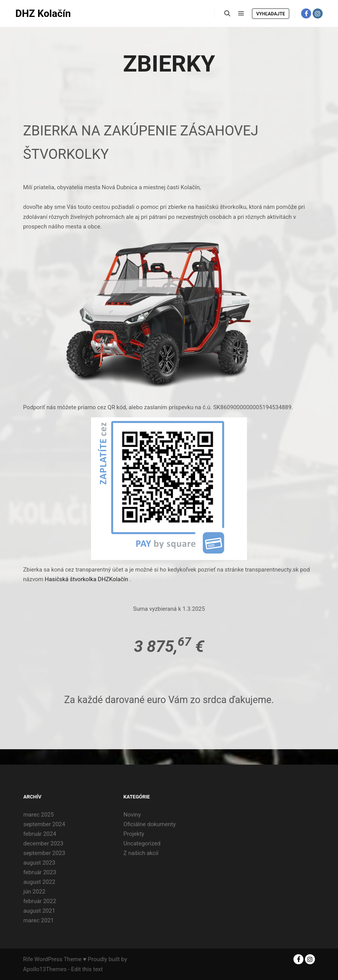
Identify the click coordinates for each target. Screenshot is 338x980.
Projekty (134, 834)
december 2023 (43, 843)
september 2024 (44, 824)
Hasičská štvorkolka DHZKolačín (86, 579)
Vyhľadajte (271, 14)
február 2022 (40, 901)
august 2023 (39, 863)
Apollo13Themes (45, 969)
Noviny (132, 815)
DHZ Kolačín (43, 13)
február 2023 (40, 872)
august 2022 (39, 882)
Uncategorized (142, 843)
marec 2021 (39, 920)
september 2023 (44, 853)
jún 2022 (35, 892)
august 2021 (39, 911)
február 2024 (40, 834)
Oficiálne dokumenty (149, 824)
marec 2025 (39, 815)
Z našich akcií (141, 853)
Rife (28, 959)
